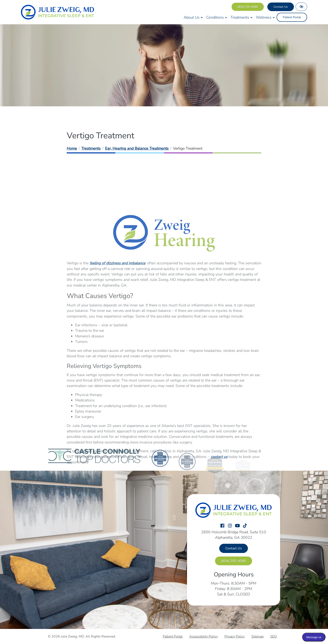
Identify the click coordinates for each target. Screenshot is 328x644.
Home (72, 148)
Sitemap (258, 636)
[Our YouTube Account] (237, 526)
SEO (274, 636)
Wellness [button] (265, 17)
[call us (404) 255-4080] (248, 7)
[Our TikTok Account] (245, 526)
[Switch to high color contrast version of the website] (301, 7)
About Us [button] (193, 17)
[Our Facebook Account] (222, 526)
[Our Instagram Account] (230, 526)
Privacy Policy (235, 636)
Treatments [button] (242, 17)
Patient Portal (292, 17)
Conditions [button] (217, 17)
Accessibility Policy (204, 636)
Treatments (91, 148)
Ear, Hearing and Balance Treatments (137, 148)
